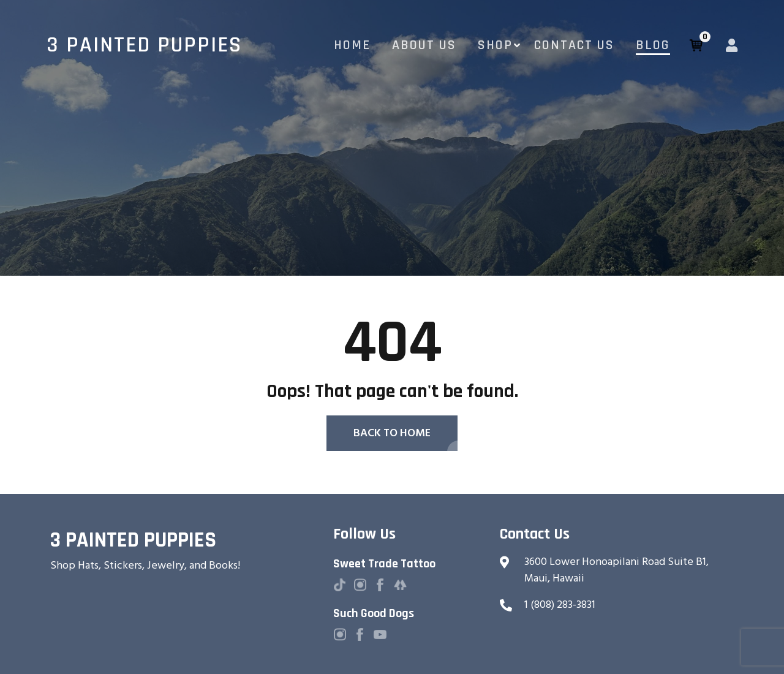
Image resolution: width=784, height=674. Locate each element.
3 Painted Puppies (144, 45)
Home (352, 45)
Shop (495, 45)
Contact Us (574, 45)
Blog (653, 45)
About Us (424, 45)
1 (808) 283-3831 (560, 604)
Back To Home (392, 433)
